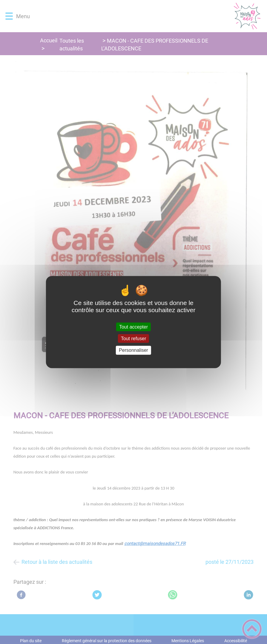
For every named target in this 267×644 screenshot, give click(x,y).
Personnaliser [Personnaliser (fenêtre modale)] (133, 350)
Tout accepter (133, 327)
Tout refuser (133, 339)
